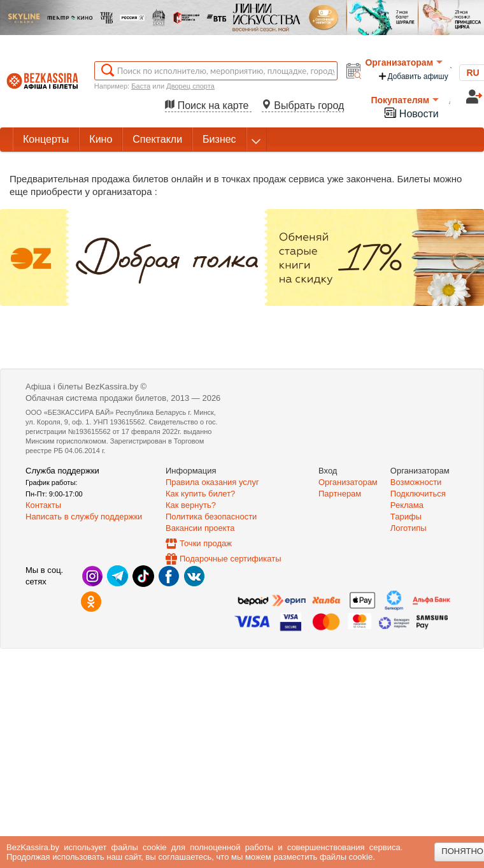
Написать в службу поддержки (84, 517)
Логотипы (409, 528)
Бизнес (219, 139)
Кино (101, 139)
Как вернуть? (191, 505)
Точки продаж (206, 543)
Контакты (43, 505)
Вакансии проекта (200, 528)
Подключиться (418, 494)
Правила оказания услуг (212, 482)
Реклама (407, 505)
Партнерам (340, 494)
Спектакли (157, 139)
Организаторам (404, 62)
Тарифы (406, 517)
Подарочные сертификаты (230, 559)
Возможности (416, 482)
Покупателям (405, 100)
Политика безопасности (211, 517)
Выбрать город (303, 105)
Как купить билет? (200, 494)
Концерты (46, 139)
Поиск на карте (208, 105)
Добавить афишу (413, 76)
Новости (411, 112)
